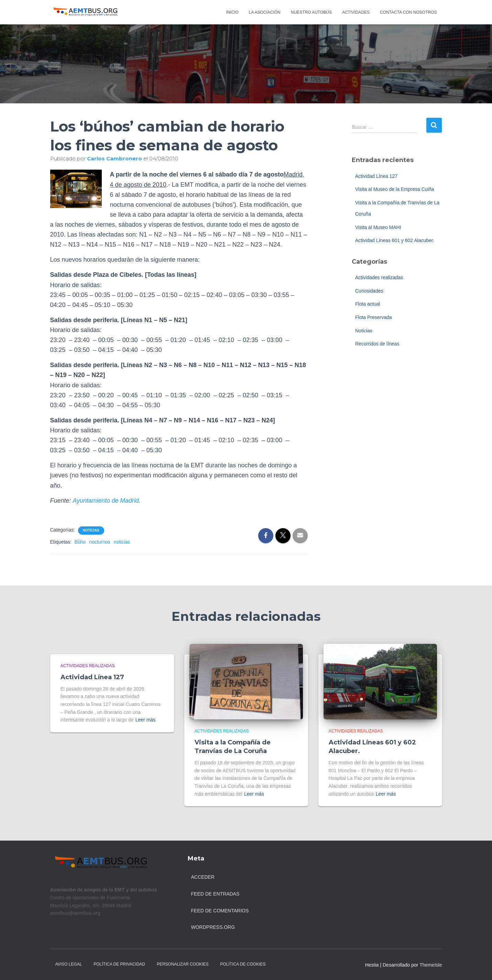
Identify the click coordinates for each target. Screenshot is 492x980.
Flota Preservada (374, 317)
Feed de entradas (215, 894)
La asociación (265, 12)
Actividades (356, 12)
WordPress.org (213, 927)
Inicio (232, 12)
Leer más (145, 720)
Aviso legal (69, 964)
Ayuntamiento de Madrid (106, 501)
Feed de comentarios (220, 911)
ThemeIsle (431, 965)
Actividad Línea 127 (376, 176)
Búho (80, 542)
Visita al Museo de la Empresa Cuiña (395, 189)
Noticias (91, 530)
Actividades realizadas (379, 277)
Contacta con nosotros (408, 12)
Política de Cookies (243, 964)
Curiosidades (369, 291)
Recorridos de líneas (377, 344)
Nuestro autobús (311, 12)
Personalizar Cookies (183, 964)
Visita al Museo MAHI (378, 227)
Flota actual (368, 304)
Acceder (203, 877)
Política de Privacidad (119, 964)
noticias (122, 542)
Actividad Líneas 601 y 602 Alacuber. (395, 240)
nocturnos (100, 542)
